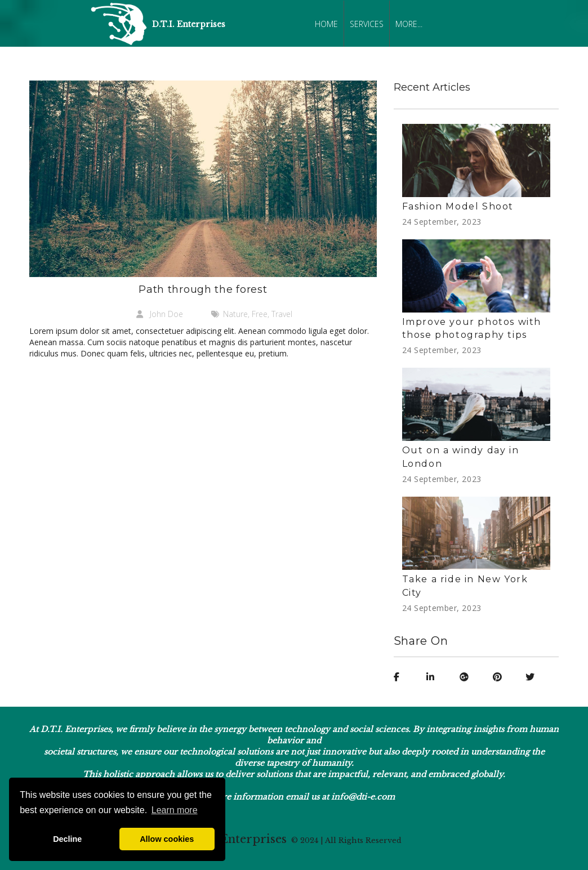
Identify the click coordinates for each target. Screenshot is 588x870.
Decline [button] (67, 839)
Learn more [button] (175, 810)
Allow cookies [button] (167, 839)
